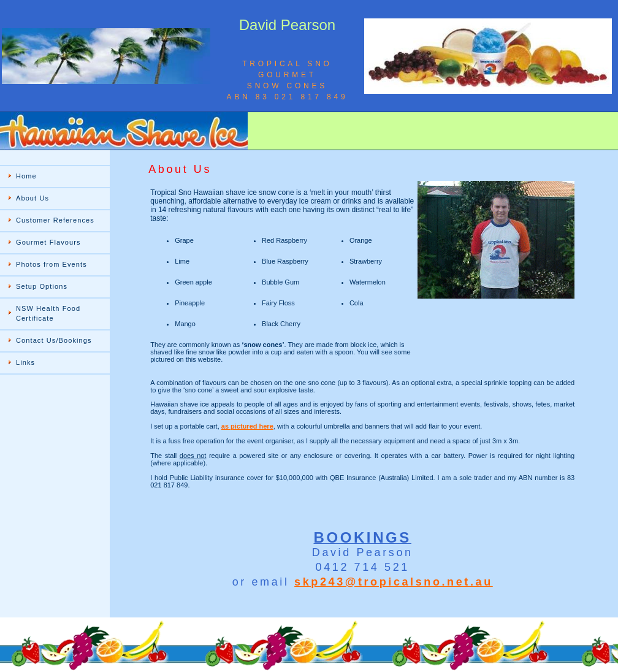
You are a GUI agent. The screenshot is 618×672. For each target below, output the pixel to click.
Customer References (55, 220)
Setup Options (42, 286)
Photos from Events (51, 264)
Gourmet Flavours (48, 242)
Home (26, 176)
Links (25, 362)
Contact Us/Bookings (54, 340)
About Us (32, 198)
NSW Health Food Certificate (48, 313)
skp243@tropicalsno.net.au (394, 582)
